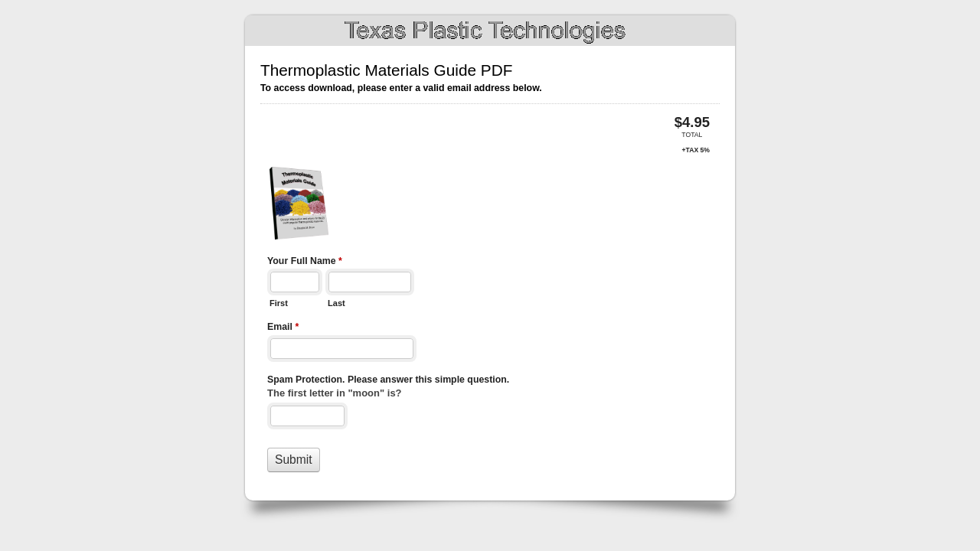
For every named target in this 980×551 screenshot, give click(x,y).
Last (336, 303)
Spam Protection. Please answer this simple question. (388, 380)
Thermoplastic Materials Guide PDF (490, 31)
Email (283, 328)
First (279, 303)
